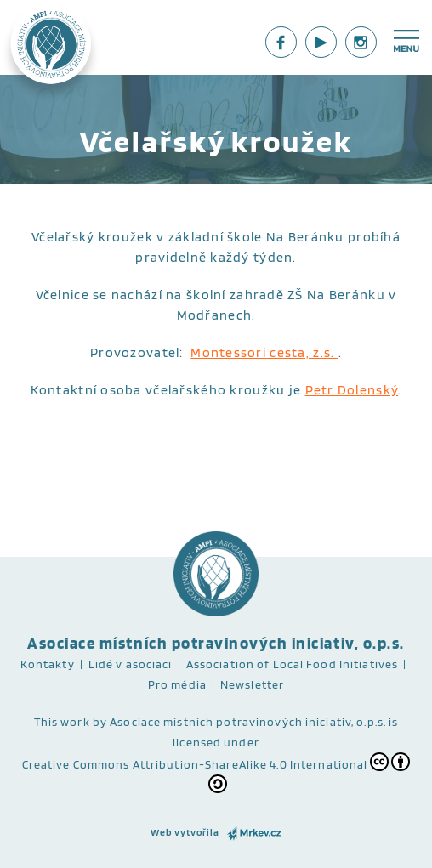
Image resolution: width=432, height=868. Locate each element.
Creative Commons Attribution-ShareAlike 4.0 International (216, 773)
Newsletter (252, 684)
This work (62, 722)
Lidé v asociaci (131, 664)
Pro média (177, 684)
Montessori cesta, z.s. (264, 352)
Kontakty (48, 664)
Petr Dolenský (352, 390)
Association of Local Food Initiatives (292, 664)
